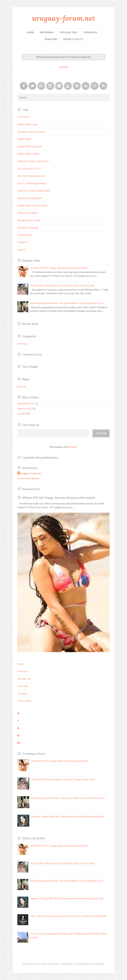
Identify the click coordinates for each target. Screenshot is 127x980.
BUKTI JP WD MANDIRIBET (32, 183)
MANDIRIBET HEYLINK (30, 146)
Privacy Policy (73, 39)
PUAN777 (23, 242)
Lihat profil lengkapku (28, 478)
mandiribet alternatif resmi (31, 132)
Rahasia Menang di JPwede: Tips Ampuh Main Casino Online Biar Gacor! (67, 303)
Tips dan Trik (68, 32)
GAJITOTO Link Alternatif (31, 176)
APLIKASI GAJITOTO (29, 169)
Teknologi (90, 32)
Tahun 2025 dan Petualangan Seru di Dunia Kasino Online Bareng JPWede (68, 916)
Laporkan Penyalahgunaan (40, 457)
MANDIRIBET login (27, 124)
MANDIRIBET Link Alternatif (32, 205)
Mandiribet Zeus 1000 (29, 220)
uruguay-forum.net (63, 18)
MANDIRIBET (25, 139)
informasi (22, 344)
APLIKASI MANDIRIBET (30, 198)
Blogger (73, 447)
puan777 (22, 250)
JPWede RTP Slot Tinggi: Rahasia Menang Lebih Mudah (59, 268)
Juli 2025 (22, 414)
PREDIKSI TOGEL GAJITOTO (33, 161)
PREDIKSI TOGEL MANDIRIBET (34, 191)
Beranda (63, 67)
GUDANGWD (24, 235)
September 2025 (26, 403)
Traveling (51, 39)
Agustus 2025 (25, 408)
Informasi (47, 32)
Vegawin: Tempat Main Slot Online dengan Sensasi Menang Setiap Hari (67, 816)
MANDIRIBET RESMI (28, 154)
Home (30, 32)
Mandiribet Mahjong (28, 228)
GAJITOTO (23, 117)
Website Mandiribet (28, 213)
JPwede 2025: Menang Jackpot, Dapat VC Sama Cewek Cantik (62, 285)
